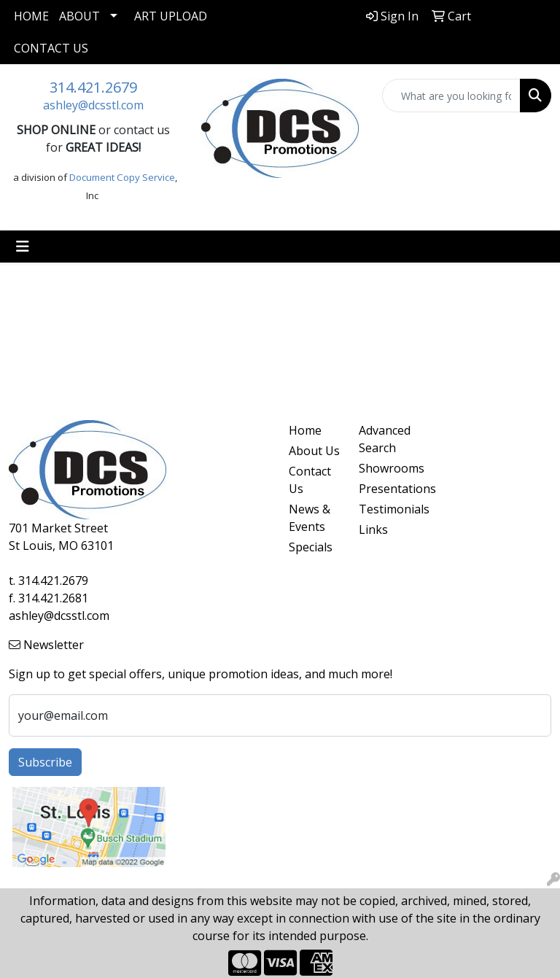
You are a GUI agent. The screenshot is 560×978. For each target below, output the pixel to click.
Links (373, 529)
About (79, 16)
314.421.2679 (93, 87)
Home (31, 16)
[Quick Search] (451, 96)
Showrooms (385, 468)
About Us (314, 451)
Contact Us (51, 48)
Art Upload (171, 16)
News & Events (310, 518)
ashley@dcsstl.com (93, 105)
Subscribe (45, 762)
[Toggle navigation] (23, 247)
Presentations (385, 489)
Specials (311, 547)
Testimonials (385, 509)
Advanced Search (385, 439)
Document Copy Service (122, 177)
